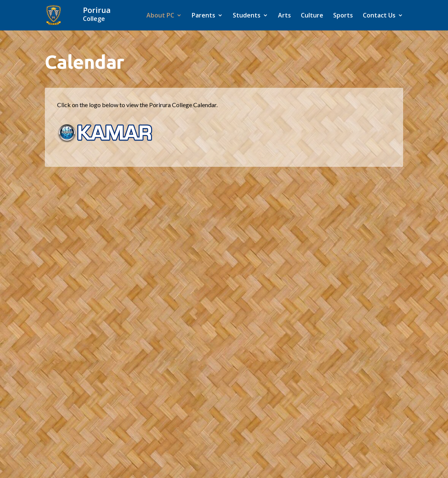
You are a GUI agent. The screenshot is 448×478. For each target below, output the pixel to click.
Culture (312, 16)
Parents (203, 16)
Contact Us (379, 16)
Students (247, 16)
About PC (160, 16)
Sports (343, 16)
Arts (284, 16)
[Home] (105, 14)
